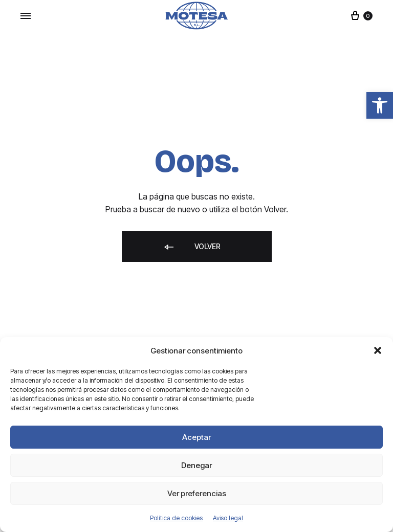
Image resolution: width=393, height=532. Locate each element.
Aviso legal (228, 518)
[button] (380, 105)
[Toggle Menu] (26, 16)
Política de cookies (176, 518)
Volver (192, 247)
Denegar (196, 465)
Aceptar (196, 437)
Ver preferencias (197, 493)
